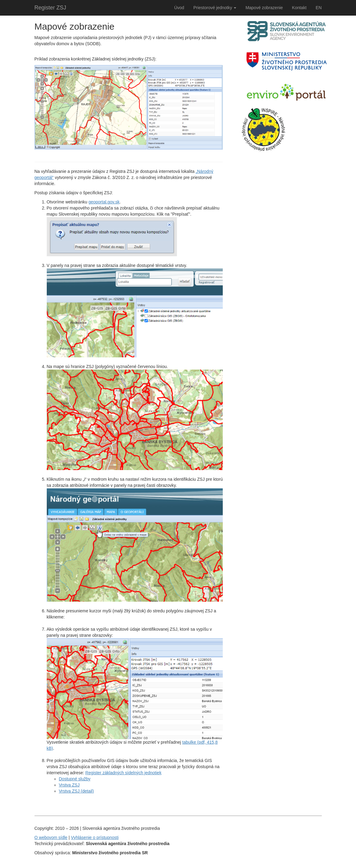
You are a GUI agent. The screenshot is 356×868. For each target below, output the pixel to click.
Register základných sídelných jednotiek (123, 773)
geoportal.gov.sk (104, 202)
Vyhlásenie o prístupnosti (95, 837)
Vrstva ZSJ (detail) (77, 791)
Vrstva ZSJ (69, 785)
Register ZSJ (50, 8)
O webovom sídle (51, 837)
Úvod (179, 8)
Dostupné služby (75, 779)
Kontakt (299, 8)
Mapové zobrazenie (264, 8)
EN (319, 8)
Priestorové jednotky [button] (215, 8)
